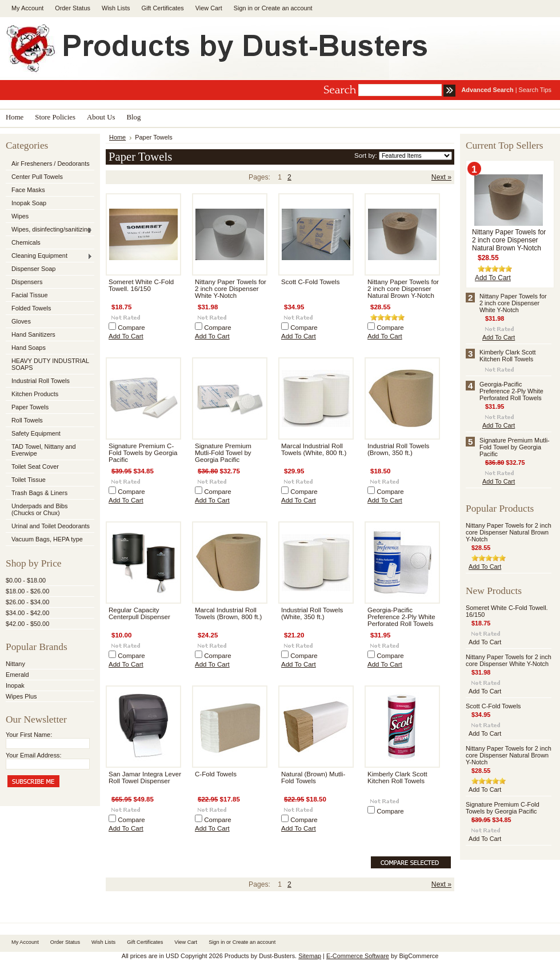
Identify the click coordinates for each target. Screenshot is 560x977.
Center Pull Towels (37, 177)
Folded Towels (31, 308)
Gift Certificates (162, 8)
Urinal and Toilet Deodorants (51, 526)
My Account (27, 8)
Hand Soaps (29, 348)
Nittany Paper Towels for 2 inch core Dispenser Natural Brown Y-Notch (403, 289)
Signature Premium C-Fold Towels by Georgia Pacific (143, 453)
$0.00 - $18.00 (26, 580)
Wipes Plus (21, 696)
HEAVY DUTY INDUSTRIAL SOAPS (50, 364)
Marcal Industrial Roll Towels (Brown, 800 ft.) (228, 613)
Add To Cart (126, 336)
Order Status (73, 8)
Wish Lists (116, 8)
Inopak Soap (29, 203)
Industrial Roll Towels (41, 381)
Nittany (15, 664)
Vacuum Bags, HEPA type (47, 539)
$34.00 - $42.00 (27, 613)
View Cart (209, 8)
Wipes (20, 216)
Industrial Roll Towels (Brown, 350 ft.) (398, 449)
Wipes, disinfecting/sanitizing (49, 230)
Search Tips (535, 90)
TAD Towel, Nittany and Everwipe (44, 450)
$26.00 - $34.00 (27, 602)
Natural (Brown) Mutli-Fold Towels (313, 777)
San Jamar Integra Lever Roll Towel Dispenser (145, 777)
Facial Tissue (29, 295)
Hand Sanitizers (33, 334)
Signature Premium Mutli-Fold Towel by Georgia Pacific (223, 453)
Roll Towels (27, 420)
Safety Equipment (36, 433)
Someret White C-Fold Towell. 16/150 (141, 285)
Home (117, 137)
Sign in (243, 8)
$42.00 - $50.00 (27, 624)
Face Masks (28, 190)
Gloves (21, 321)
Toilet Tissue (29, 480)
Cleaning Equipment (49, 256)
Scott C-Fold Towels (310, 282)
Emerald (17, 675)
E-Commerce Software (358, 956)
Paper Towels (30, 407)
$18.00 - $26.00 (27, 591)
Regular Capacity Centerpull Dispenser (139, 613)
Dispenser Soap (33, 269)
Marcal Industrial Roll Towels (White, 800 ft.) (314, 449)
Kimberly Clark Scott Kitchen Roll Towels (397, 777)
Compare (131, 328)
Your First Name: (29, 735)
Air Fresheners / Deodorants (51, 164)
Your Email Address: (34, 755)
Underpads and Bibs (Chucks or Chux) (40, 509)
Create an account (287, 8)
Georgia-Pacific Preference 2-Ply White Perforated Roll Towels (401, 617)
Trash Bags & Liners (39, 493)
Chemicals (26, 242)
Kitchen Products (35, 394)
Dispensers (27, 282)
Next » (441, 177)
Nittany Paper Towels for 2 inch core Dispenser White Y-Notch (231, 289)
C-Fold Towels (216, 774)
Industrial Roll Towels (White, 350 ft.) (312, 613)
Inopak (15, 685)
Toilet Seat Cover (35, 466)
